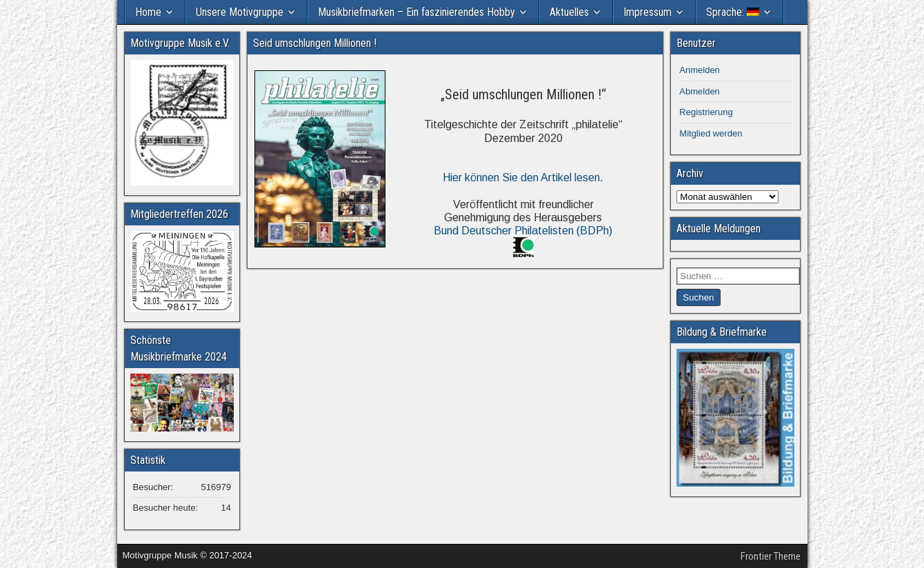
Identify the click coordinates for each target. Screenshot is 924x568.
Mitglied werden (711, 133)
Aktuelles (569, 12)
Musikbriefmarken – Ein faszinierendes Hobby (416, 12)
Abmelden (700, 91)
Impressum (647, 12)
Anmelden (700, 70)
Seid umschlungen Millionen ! (315, 43)
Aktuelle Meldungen (719, 229)
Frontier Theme (771, 556)
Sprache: (733, 12)
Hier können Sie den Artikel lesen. (523, 177)
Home (148, 12)
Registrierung (706, 112)
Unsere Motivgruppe (240, 12)
